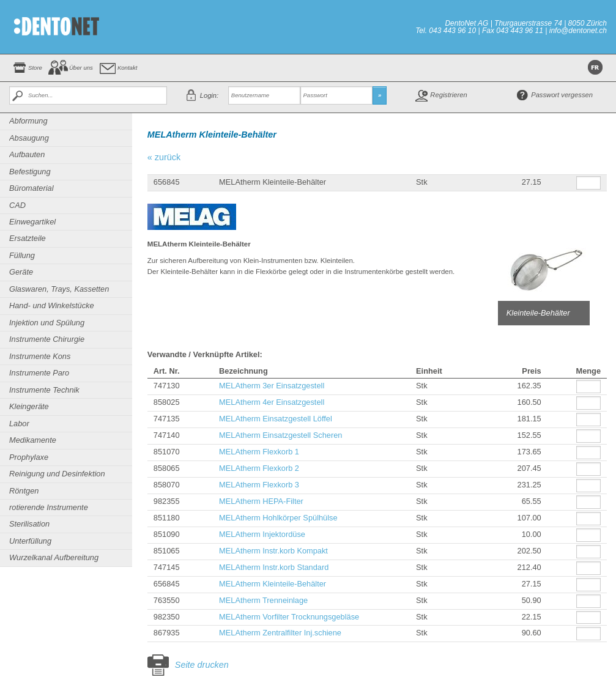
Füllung (22, 255)
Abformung (28, 121)
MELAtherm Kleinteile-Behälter (273, 584)
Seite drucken (202, 665)
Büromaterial (32, 188)
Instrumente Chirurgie (47, 339)
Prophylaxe (29, 457)
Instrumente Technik (44, 390)
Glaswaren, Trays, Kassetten (59, 289)
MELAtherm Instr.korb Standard (274, 567)
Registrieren (448, 95)
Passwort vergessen (562, 95)
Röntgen (24, 491)
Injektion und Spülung (47, 323)
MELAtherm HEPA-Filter (261, 501)
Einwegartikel (32, 222)
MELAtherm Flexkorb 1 (259, 452)
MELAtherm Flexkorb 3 (259, 485)
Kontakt (128, 68)
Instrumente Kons (40, 356)
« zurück (164, 157)
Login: (209, 95)
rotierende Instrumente (49, 507)
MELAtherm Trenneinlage (263, 600)
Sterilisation (29, 524)
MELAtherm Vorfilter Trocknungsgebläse (289, 617)
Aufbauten (27, 154)
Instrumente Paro (39, 373)
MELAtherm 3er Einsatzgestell (272, 386)
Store (35, 68)
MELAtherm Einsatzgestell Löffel (276, 419)
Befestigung (30, 172)
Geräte (21, 272)
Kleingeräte (29, 406)
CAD (17, 205)
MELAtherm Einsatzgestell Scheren (280, 435)
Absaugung (29, 138)
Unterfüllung (30, 541)
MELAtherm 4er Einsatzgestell (272, 402)
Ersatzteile (28, 238)
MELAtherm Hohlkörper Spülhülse (278, 518)
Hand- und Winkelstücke (52, 305)
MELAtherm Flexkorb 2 (259, 468)
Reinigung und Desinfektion (57, 474)
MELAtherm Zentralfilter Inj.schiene (280, 633)
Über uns (81, 68)
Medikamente (33, 440)
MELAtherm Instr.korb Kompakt (273, 551)
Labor (19, 424)
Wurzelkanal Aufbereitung (54, 557)
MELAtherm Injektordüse (262, 534)
